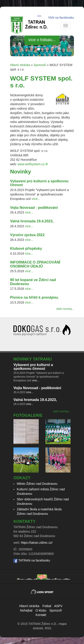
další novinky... (65, 309)
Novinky (20, 172)
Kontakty (25, 521)
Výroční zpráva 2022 (27, 235)
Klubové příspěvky (26, 249)
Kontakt (41, 615)
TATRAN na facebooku (58, 18)
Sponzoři (40, 65)
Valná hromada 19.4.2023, (32, 221)
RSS (48, 628)
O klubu (41, 610)
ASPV (58, 606)
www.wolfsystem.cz (31, 164)
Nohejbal (26, 610)
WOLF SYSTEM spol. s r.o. (41, 82)
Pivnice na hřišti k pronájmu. (34, 297)
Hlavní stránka (20, 65)
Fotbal (47, 606)
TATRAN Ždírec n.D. (43, 624)
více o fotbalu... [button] (42, 40)
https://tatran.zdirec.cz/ (37, 543)
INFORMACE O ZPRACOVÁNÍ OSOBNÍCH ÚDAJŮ (35, 264)
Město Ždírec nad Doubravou (37, 484)
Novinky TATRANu (33, 359)
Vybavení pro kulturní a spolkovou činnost (33, 367)
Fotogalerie (28, 415)
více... (36, 199)
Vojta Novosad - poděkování (34, 208)
